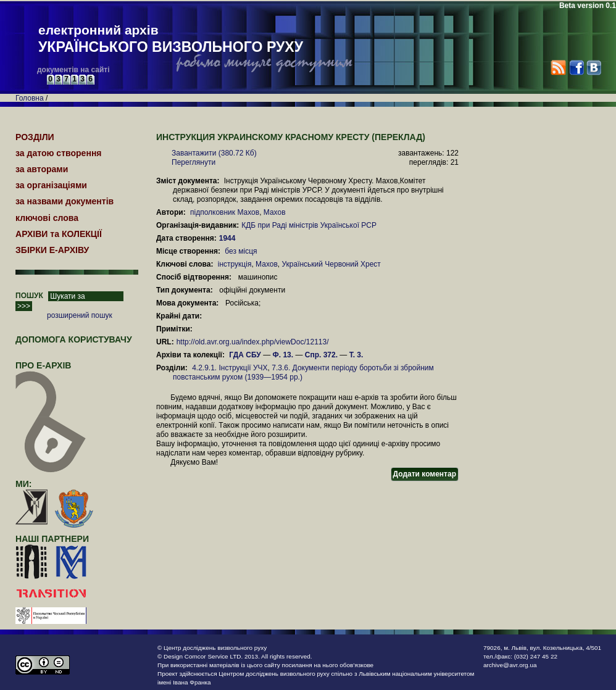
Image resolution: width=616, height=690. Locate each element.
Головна (30, 98)
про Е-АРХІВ (51, 371)
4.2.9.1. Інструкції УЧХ (230, 368)
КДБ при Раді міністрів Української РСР (309, 225)
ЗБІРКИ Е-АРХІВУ (52, 250)
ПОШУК (29, 296)
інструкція (235, 264)
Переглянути (194, 162)
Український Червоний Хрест (331, 264)
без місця (241, 251)
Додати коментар (425, 474)
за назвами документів (65, 201)
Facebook (576, 68)
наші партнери (52, 539)
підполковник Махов (225, 212)
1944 (228, 238)
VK (593, 68)
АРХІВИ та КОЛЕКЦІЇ (59, 234)
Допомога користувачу (74, 339)
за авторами (42, 169)
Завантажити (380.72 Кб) (214, 153)
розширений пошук (80, 315)
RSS (558, 68)
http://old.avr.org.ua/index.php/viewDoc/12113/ (253, 342)
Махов (275, 212)
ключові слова (47, 218)
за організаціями (51, 185)
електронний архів (171, 39)
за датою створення (59, 153)
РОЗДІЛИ (35, 137)
